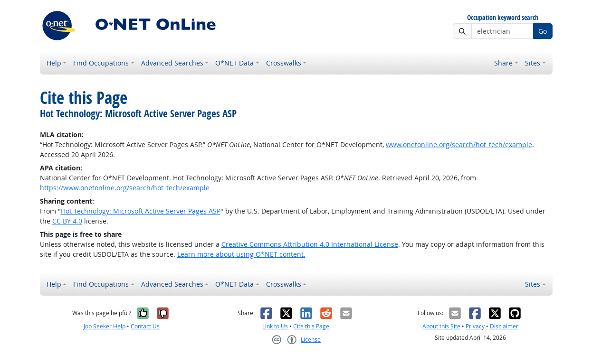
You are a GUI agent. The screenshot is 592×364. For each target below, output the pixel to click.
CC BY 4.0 (67, 221)
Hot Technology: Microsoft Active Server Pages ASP (141, 211)
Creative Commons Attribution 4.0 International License (310, 244)
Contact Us (145, 326)
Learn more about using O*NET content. (241, 254)
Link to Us (275, 326)
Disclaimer (504, 326)
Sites (533, 63)
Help (54, 63)
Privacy (475, 326)
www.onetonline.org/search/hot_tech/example (459, 145)
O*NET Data (234, 63)
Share (503, 63)
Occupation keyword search (503, 18)
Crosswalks (284, 63)
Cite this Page (311, 326)
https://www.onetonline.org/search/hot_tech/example (125, 188)
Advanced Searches (172, 63)
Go (543, 31)
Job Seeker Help (105, 326)
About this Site (441, 326)
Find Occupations (101, 63)
